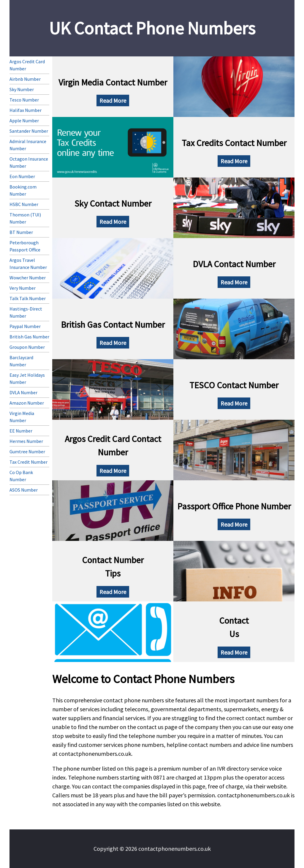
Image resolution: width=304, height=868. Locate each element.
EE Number (21, 431)
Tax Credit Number (28, 462)
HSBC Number (24, 204)
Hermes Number (26, 441)
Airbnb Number (25, 79)
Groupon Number (27, 347)
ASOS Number (24, 490)
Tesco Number (24, 100)
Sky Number (22, 89)
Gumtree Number (27, 452)
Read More (113, 100)
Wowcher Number (28, 278)
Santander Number (29, 131)
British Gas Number (29, 337)
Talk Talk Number (28, 298)
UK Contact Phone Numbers (152, 28)
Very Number (23, 288)
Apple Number (24, 121)
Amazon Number (27, 403)
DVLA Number (23, 392)
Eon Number (22, 176)
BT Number (21, 232)
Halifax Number (26, 110)
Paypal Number (25, 326)
